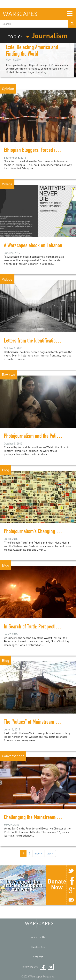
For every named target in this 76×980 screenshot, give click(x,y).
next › (38, 853)
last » (50, 853)
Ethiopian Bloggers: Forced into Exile (37, 151)
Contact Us (38, 947)
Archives (38, 957)
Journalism (47, 35)
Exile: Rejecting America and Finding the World (32, 51)
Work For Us (38, 937)
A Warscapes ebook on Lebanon (33, 246)
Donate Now (57, 884)
